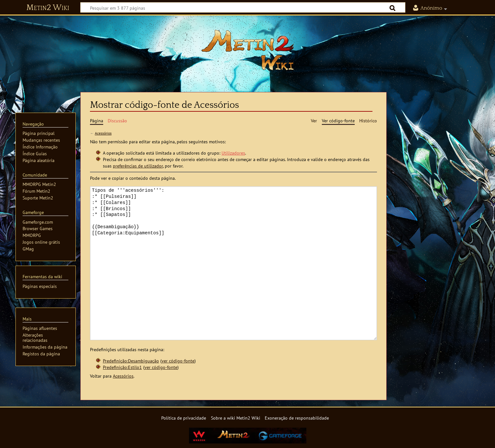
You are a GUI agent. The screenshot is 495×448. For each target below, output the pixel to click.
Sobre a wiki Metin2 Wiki (236, 418)
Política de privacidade (184, 418)
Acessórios (103, 133)
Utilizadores (233, 153)
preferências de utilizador (138, 166)
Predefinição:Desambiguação (131, 361)
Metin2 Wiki (48, 8)
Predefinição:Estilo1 (122, 367)
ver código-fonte (178, 361)
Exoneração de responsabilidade (297, 418)
